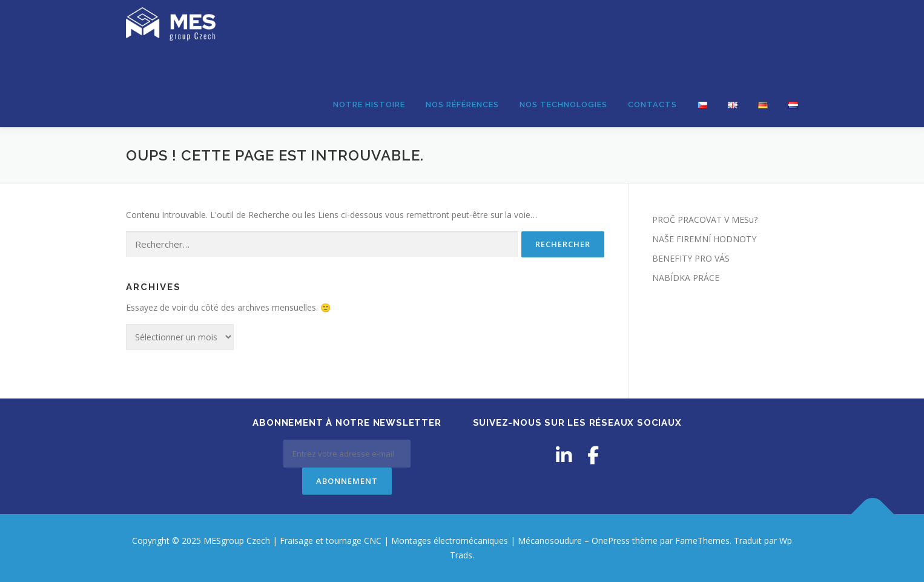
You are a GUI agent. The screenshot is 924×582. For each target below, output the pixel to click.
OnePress (611, 541)
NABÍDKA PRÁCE (686, 278)
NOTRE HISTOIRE (369, 104)
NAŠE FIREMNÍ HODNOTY (704, 239)
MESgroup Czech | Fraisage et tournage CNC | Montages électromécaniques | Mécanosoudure (447, 64)
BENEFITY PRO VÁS (691, 258)
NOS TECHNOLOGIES (563, 104)
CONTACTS (652, 104)
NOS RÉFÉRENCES (462, 104)
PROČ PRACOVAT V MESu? (705, 220)
